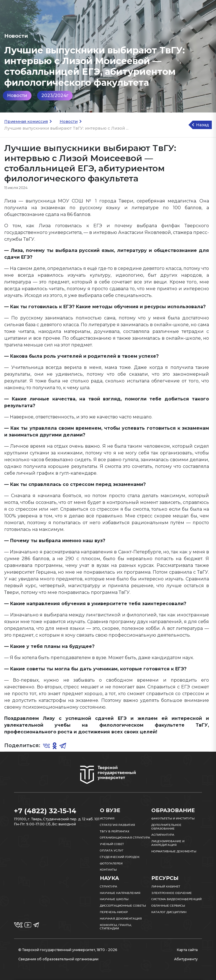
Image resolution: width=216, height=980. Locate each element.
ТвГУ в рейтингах (115, 831)
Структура (109, 886)
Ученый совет (112, 844)
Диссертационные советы (123, 906)
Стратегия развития (117, 825)
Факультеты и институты (173, 818)
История (107, 818)
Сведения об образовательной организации (58, 959)
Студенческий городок (120, 857)
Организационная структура (125, 838)
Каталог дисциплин (169, 912)
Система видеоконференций (176, 899)
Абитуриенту (186, 959)
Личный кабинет (166, 886)
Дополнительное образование (166, 827)
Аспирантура (163, 835)
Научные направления (120, 893)
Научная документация (121, 919)
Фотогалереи (111, 863)
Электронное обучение (172, 893)
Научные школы (114, 899)
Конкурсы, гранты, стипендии (116, 927)
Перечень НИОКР (114, 912)
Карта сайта (187, 950)
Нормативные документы (174, 851)
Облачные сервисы (168, 906)
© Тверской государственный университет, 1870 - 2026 (68, 950)
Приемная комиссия (26, 121)
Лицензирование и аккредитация (168, 843)
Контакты (108, 870)
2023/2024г (55, 95)
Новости (17, 95)
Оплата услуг (112, 851)
